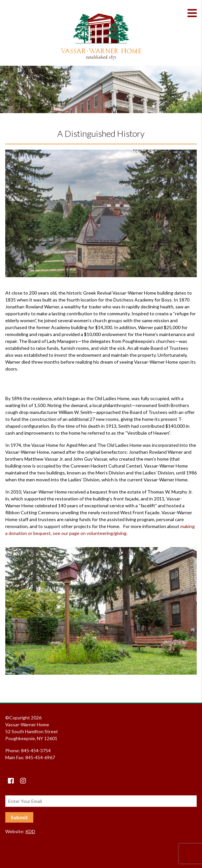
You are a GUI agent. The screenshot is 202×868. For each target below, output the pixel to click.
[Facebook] (11, 781)
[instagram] (23, 781)
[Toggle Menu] (195, 13)
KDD (30, 831)
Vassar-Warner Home (101, 37)
